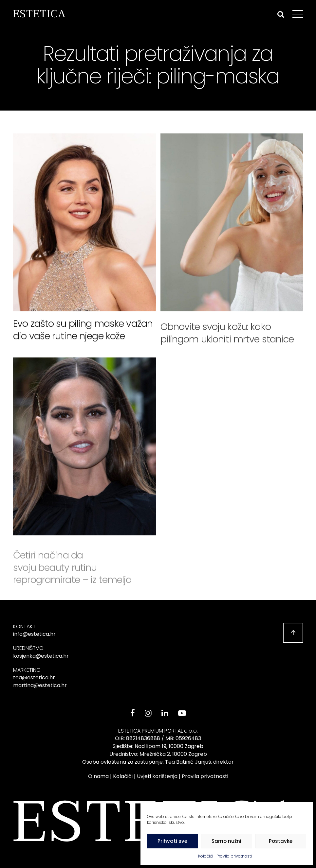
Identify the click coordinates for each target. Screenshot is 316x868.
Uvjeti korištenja (157, 776)
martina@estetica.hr (40, 685)
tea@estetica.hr (34, 677)
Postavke (281, 841)
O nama (98, 776)
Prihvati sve (172, 841)
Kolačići (206, 856)
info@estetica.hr (34, 634)
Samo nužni (226, 841)
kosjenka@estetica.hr (41, 656)
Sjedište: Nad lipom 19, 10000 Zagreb (158, 746)
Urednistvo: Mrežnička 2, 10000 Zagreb (158, 754)
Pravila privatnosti (234, 856)
